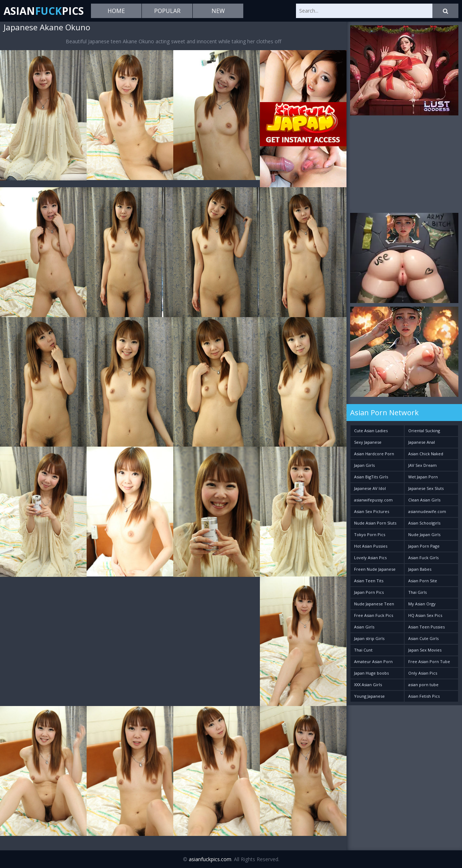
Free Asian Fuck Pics (374, 615)
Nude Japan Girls (424, 534)
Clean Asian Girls (424, 500)
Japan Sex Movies (425, 650)
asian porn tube (423, 685)
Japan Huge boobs (371, 673)
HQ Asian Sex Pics (425, 615)
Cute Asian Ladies (371, 431)
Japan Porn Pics (369, 592)
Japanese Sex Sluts (426, 488)
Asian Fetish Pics (424, 696)
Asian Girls (364, 627)
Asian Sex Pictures (372, 511)
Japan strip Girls (369, 638)
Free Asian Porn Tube (429, 661)
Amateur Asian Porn (373, 661)
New (218, 11)
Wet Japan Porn (423, 477)
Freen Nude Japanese (375, 569)
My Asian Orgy (422, 604)
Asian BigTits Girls (371, 477)
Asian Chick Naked (426, 454)
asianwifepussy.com (373, 500)
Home (116, 11)
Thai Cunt (363, 650)
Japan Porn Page (424, 546)
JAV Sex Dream (422, 465)
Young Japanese (369, 696)
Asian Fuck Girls (423, 558)
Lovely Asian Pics (370, 558)
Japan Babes (420, 569)
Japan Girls (364, 465)
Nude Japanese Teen (374, 604)
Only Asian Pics (423, 673)
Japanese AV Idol (370, 488)
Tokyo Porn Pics (370, 534)
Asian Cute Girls (423, 638)
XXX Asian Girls (368, 685)
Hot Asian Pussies (371, 546)
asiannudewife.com (427, 511)
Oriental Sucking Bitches (424, 432)
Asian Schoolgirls (424, 523)
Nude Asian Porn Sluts (375, 523)
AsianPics (44, 11)
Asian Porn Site (423, 581)
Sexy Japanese (368, 442)
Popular (167, 11)
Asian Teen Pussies (426, 627)
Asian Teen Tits (369, 581)
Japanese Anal (422, 442)
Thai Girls (417, 592)
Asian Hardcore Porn (374, 454)
